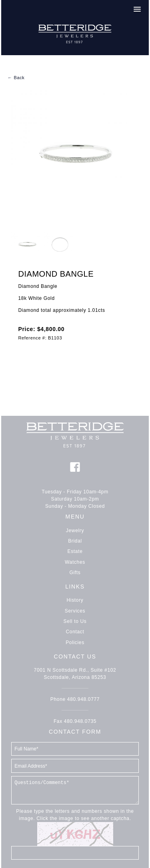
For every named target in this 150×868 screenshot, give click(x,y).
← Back (16, 78)
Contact (75, 632)
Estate (75, 551)
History (75, 600)
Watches (75, 562)
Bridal (75, 541)
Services (75, 611)
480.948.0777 (83, 699)
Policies (75, 643)
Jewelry (75, 531)
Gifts (75, 573)
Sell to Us (75, 621)
